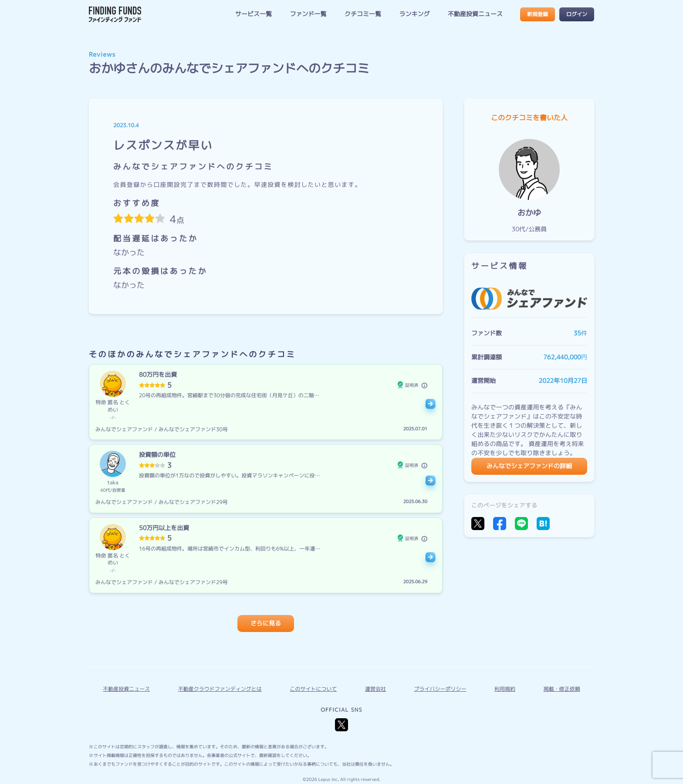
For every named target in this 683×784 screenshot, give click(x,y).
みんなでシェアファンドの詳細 (529, 466)
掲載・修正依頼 (562, 689)
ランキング (414, 14)
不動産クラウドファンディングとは (220, 689)
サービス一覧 (254, 14)
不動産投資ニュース (475, 14)
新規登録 (538, 14)
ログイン (577, 14)
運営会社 (375, 689)
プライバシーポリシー (440, 689)
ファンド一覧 (308, 14)
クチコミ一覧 (363, 14)
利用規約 (505, 689)
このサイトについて (313, 689)
